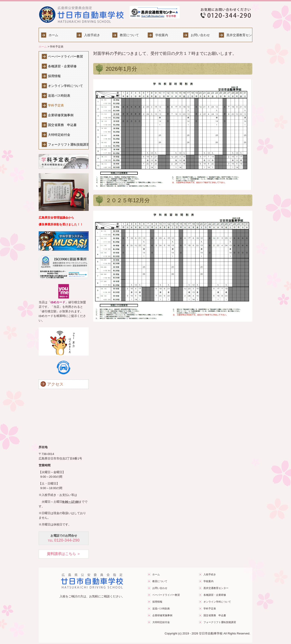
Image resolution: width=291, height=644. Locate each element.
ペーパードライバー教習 (65, 56)
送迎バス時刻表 (59, 96)
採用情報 (54, 76)
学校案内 (162, 35)
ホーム (53, 35)
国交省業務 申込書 (62, 125)
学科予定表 (56, 105)
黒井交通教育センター (239, 35)
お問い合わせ (200, 35)
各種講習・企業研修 (62, 66)
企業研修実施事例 (61, 115)
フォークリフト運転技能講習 (68, 144)
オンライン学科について (65, 86)
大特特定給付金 (59, 135)
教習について (129, 35)
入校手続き (92, 35)
